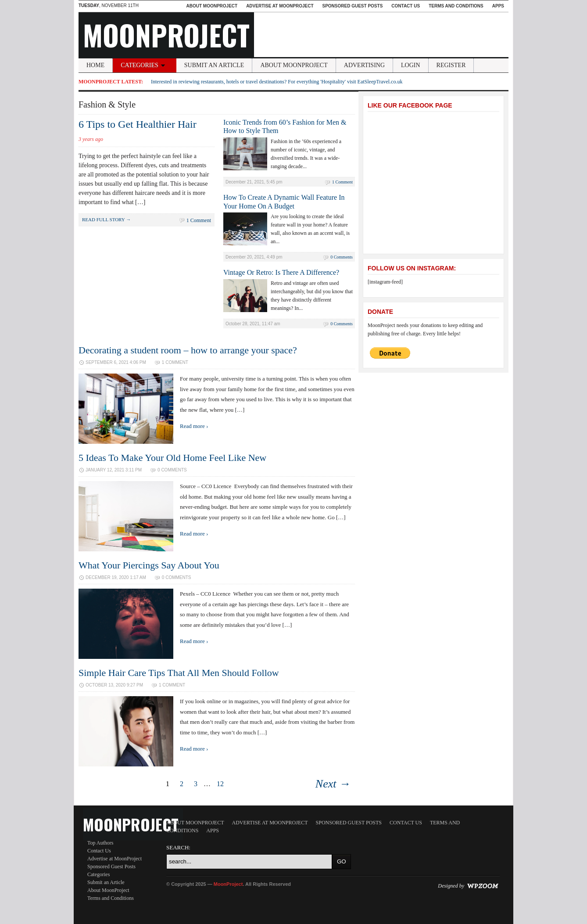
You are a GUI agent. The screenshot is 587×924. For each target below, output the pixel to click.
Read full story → (106, 219)
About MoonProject (212, 6)
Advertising (364, 65)
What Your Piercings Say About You (149, 565)
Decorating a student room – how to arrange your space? (188, 350)
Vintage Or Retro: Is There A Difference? (281, 272)
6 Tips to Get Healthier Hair (138, 124)
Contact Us (406, 6)
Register (451, 65)
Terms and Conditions (456, 6)
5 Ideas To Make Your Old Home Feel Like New (172, 458)
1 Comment (199, 220)
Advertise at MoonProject (280, 6)
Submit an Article (214, 65)
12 (220, 784)
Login (411, 65)
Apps (498, 6)
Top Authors (100, 843)
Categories (144, 65)
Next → (333, 784)
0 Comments (342, 257)
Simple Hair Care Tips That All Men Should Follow (179, 673)
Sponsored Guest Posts (353, 6)
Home (95, 65)
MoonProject (166, 35)
